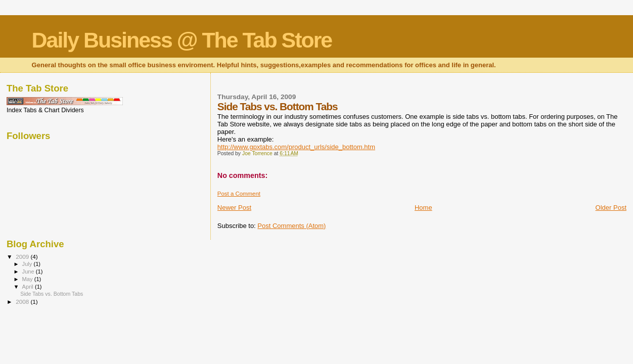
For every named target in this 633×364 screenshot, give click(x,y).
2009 (23, 257)
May (28, 279)
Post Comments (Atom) (291, 226)
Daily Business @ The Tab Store (182, 40)
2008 (23, 302)
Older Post (611, 208)
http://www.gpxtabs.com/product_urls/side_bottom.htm (296, 147)
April (29, 287)
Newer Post (234, 208)
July (28, 264)
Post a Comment (239, 194)
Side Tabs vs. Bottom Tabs (52, 294)
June (29, 271)
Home (423, 208)
